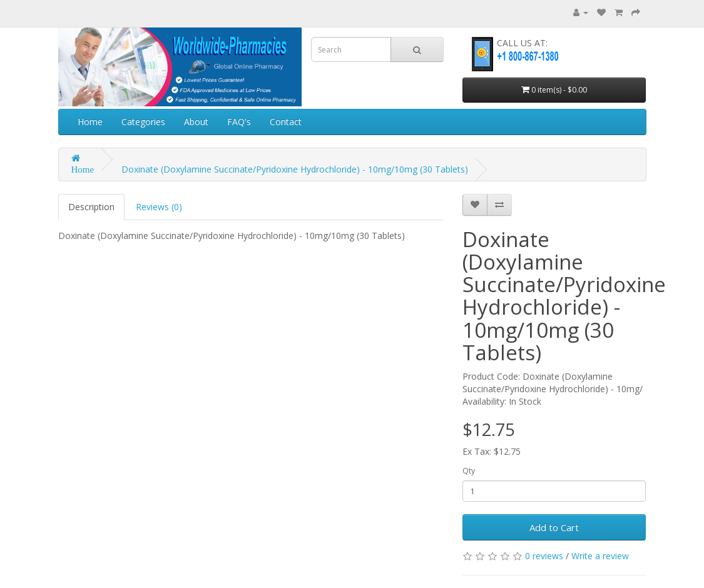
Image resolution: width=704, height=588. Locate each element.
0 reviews (544, 556)
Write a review (600, 556)
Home (90, 122)
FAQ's (239, 122)
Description (91, 207)
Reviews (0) (159, 207)
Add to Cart (554, 527)
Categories (143, 122)
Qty (469, 471)
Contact (286, 122)
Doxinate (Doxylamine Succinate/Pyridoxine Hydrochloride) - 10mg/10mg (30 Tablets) (295, 169)
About (196, 122)
